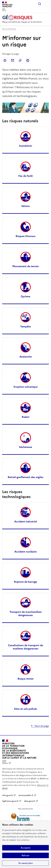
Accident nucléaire (26, 552)
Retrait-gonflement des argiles (26, 477)
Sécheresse (26, 447)
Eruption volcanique (26, 387)
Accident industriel (26, 521)
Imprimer (28, 60)
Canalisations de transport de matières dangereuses (26, 647)
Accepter (26, 848)
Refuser (26, 855)
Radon (26, 417)
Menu (47, 4)
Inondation (26, 146)
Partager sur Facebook (5, 60)
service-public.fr (26, 795)
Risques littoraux (26, 236)
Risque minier (26, 679)
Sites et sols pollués (26, 709)
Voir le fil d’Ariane (9, 29)
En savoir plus (26, 863)
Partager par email (13, 60)
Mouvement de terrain (26, 266)
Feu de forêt (26, 176)
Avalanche (26, 357)
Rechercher (40, 4)
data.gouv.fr (30, 801)
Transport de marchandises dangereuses (26, 614)
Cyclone (26, 296)
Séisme (26, 206)
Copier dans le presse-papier (20, 60)
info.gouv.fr (8, 795)
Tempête (26, 327)
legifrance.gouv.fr (10, 801)
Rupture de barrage (26, 582)
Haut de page (41, 726)
